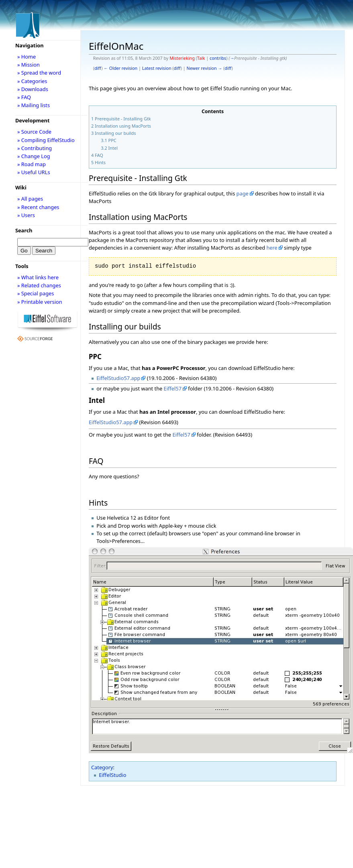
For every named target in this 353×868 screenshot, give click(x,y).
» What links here (38, 277)
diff (98, 68)
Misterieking (182, 58)
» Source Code (34, 132)
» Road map (32, 164)
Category (102, 767)
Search (24, 230)
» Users (26, 215)
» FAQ (24, 97)
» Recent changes (38, 207)
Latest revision (157, 68)
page (243, 193)
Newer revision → (205, 68)
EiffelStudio (112, 775)
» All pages (30, 199)
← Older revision (120, 68)
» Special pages (36, 293)
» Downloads (33, 89)
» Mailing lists (34, 105)
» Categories (32, 81)
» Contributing (35, 148)
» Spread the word (39, 73)
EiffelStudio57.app (118, 378)
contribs (218, 58)
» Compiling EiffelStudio (46, 140)
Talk (201, 58)
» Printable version (40, 302)
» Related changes (39, 285)
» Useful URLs (34, 172)
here (272, 248)
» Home (27, 57)
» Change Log (34, 156)
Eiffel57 (173, 388)
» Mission (29, 65)
